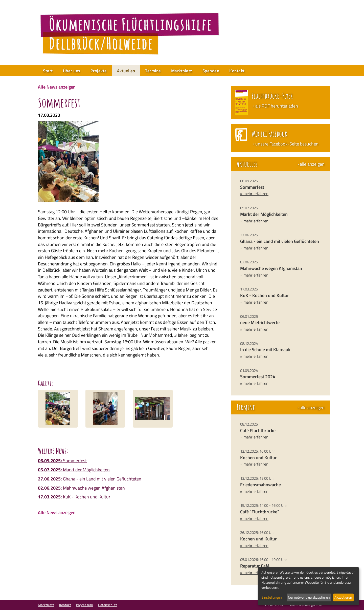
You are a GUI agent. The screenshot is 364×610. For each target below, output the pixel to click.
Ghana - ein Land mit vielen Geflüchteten (90, 479)
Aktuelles (126, 71)
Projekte (99, 71)
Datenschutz (108, 605)
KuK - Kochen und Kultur (74, 497)
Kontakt (237, 71)
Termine (153, 71)
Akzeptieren (343, 597)
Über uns (72, 71)
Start (48, 71)
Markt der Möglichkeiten (74, 470)
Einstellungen (272, 597)
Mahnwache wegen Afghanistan (81, 488)
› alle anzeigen (311, 164)
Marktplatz (182, 71)
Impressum (85, 605)
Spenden (211, 71)
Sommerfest (62, 461)
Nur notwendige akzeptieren (309, 597)
